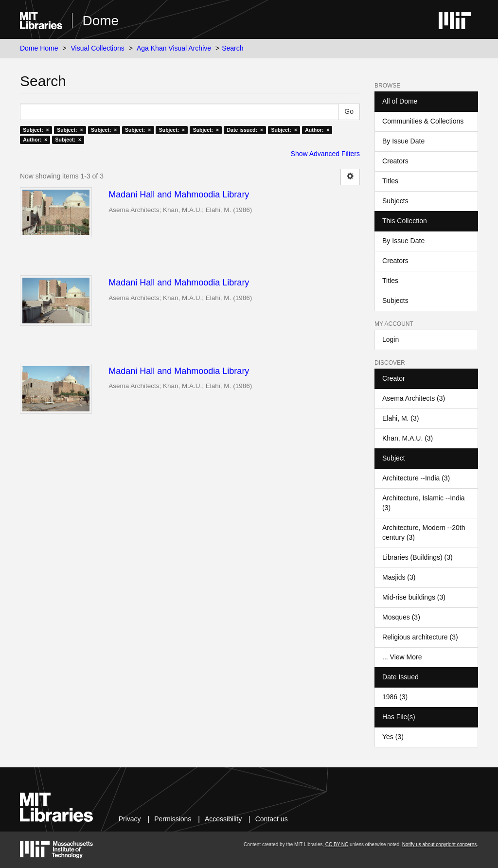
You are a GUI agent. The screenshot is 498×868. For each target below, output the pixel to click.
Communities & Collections (423, 121)
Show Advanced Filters (325, 154)
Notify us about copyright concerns (439, 844)
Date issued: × (245, 130)
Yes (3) (393, 737)
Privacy (130, 819)
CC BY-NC (337, 844)
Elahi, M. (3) (400, 418)
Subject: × (36, 130)
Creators (395, 161)
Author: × (317, 130)
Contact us (272, 819)
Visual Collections (98, 48)
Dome (100, 21)
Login (391, 339)
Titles (390, 181)
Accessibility (223, 819)
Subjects (395, 201)
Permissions (173, 819)
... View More (402, 657)
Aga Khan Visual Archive (174, 48)
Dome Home (39, 48)
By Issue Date (403, 141)
